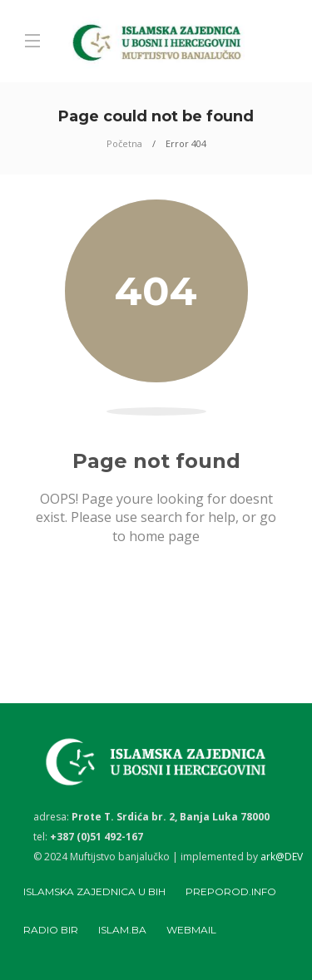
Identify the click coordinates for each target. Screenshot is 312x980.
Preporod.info (231, 891)
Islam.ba (122, 930)
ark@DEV (282, 857)
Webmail (191, 930)
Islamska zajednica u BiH (94, 891)
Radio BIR (51, 930)
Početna (124, 143)
